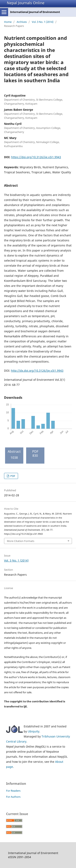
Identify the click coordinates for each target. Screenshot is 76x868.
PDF (12, 476)
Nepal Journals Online (26, 3)
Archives (22, 22)
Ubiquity (34, 731)
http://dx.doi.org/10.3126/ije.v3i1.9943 (37, 371)
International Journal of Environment (35, 12)
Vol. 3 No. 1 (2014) (43, 22)
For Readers (13, 791)
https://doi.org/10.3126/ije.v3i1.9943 (36, 157)
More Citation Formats (21, 541)
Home (8, 22)
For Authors (13, 797)
